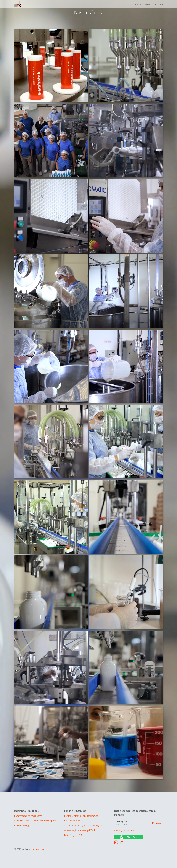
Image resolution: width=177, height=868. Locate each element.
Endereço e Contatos (124, 831)
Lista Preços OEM (73, 835)
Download (157, 823)
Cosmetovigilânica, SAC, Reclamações (83, 825)
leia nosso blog (21, 825)
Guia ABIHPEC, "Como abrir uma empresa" (36, 821)
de (155, 4)
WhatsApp (129, 837)
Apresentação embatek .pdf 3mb (80, 830)
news (147, 4)
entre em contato (39, 849)
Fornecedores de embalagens (28, 816)
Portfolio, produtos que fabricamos (81, 816)
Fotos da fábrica (72, 821)
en (161, 4)
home (138, 4)
